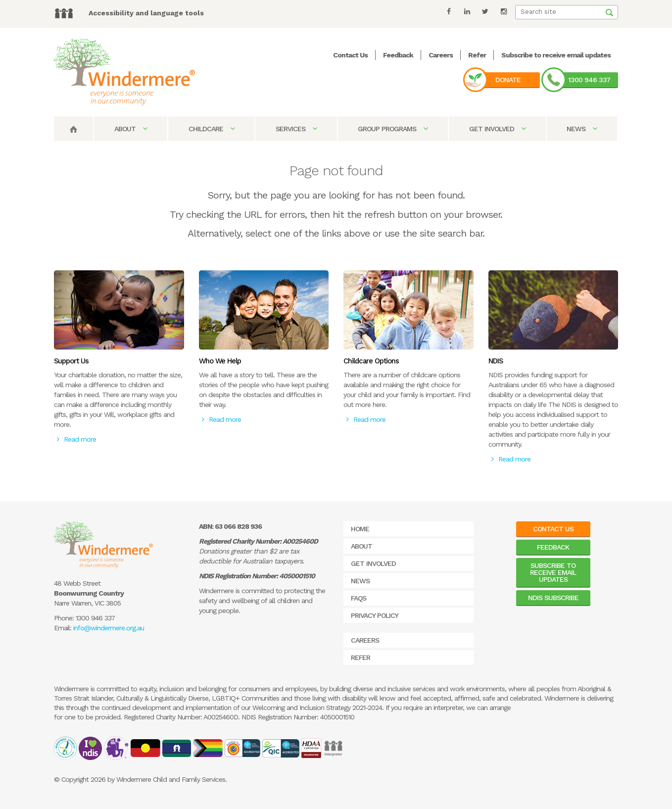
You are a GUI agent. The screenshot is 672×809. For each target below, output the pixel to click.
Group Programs (393, 129)
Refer (477, 55)
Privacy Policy (375, 615)
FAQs (359, 598)
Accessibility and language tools (146, 13)
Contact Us (350, 55)
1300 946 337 (589, 80)
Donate (508, 80)
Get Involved (497, 129)
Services (296, 129)
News (582, 129)
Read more (76, 439)
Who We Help (220, 361)
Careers (441, 55)
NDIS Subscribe (553, 598)
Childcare (212, 129)
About (131, 129)
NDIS (496, 361)
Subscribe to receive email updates (556, 55)
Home (360, 529)
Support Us (71, 361)
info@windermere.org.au (109, 628)
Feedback (398, 55)
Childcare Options (371, 361)
